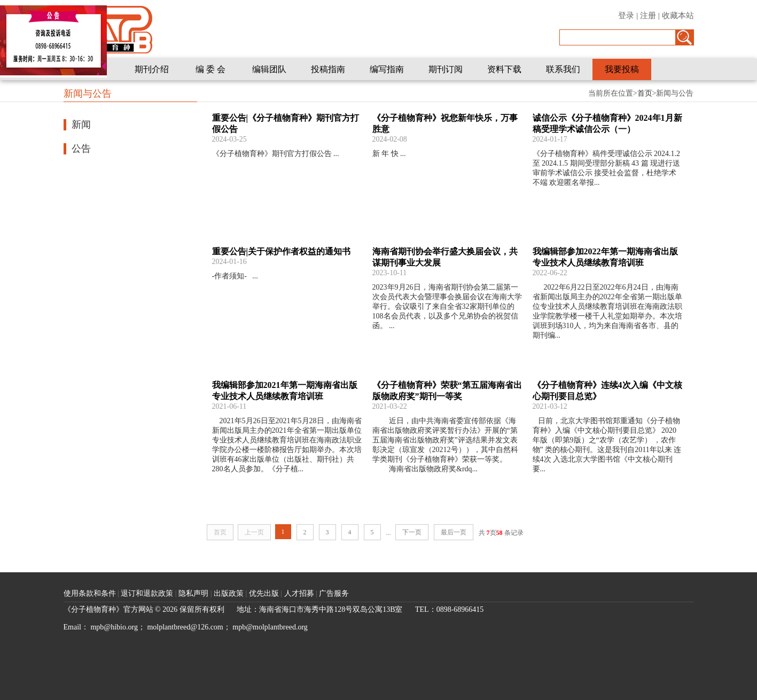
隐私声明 (194, 593)
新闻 (81, 125)
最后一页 (454, 532)
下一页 (412, 532)
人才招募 (300, 593)
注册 (648, 15)
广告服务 (334, 593)
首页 (645, 93)
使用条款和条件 (90, 593)
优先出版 (265, 593)
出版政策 (230, 593)
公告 (81, 149)
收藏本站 (678, 15)
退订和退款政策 (148, 593)
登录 (626, 15)
